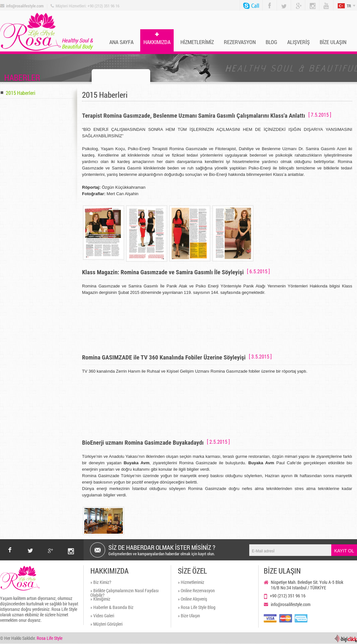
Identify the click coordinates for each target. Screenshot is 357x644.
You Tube (324, 3)
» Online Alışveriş (192, 599)
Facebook (268, 2)
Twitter (282, 2)
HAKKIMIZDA (157, 42)
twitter (30, 545)
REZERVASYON (240, 42)
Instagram (310, 3)
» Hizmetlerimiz (191, 583)
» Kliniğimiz (100, 599)
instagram (71, 545)
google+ (51, 545)
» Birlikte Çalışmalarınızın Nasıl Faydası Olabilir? (124, 593)
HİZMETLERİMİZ (197, 42)
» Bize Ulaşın (189, 616)
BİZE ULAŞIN (333, 42)
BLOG (271, 42)
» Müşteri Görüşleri (106, 624)
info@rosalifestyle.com (25, 6)
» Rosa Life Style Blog (197, 608)
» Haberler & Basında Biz (112, 608)
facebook (10, 550)
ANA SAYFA (121, 42)
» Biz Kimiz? (101, 583)
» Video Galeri (102, 616)
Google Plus (296, 3)
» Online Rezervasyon (196, 591)
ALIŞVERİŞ (298, 42)
